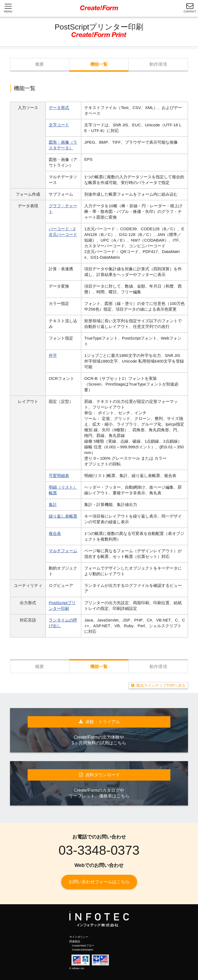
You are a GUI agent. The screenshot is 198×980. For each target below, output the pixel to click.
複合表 (55, 533)
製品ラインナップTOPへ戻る (161, 685)
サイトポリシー (79, 937)
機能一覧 (99, 64)
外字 (53, 355)
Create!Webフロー (83, 946)
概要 (40, 64)
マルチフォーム (63, 551)
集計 (53, 504)
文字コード (59, 125)
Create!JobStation (83, 950)
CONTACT (190, 8)
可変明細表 (59, 476)
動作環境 (158, 64)
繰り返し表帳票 (63, 516)
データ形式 (59, 108)
